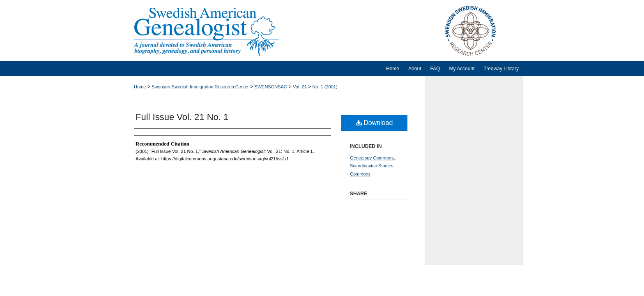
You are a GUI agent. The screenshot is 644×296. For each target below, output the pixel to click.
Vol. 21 (300, 87)
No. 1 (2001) (325, 87)
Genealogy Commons (372, 158)
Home (140, 87)
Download (374, 123)
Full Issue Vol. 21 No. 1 (182, 117)
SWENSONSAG (271, 87)
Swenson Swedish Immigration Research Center (200, 87)
